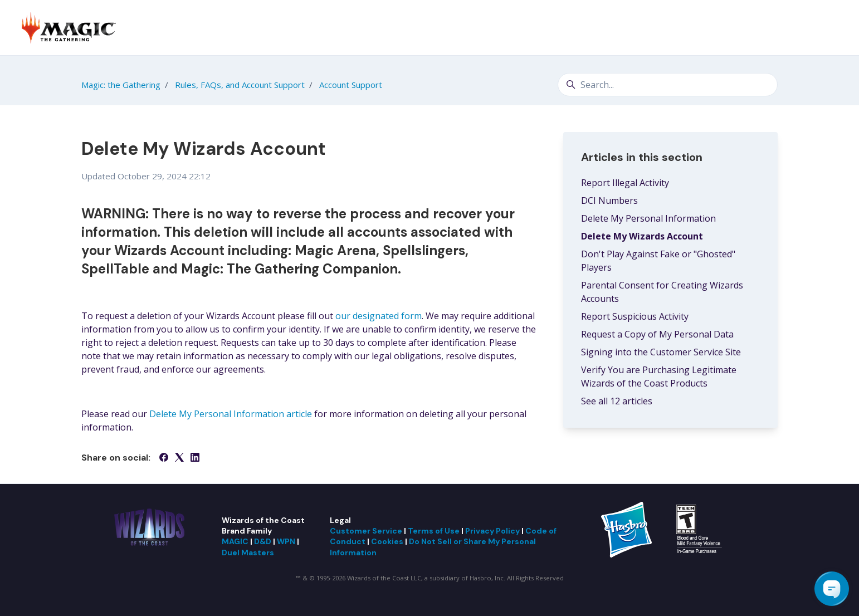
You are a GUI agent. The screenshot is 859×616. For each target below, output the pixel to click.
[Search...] (668, 85)
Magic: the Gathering (121, 85)
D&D (263, 541)
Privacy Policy (492, 531)
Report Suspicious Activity (635, 316)
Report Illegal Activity (625, 183)
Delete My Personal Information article (231, 414)
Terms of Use (434, 531)
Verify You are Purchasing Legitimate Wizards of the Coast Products (659, 377)
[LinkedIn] (195, 458)
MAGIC (235, 541)
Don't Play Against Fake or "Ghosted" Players (658, 261)
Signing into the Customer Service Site (661, 352)
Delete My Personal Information (648, 218)
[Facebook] (164, 458)
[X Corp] (179, 458)
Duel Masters (248, 553)
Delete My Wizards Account (642, 236)
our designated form (379, 316)
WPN (286, 541)
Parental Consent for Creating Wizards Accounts (662, 292)
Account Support (351, 85)
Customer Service (366, 531)
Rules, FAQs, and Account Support (240, 85)
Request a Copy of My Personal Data (657, 334)
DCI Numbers (609, 201)
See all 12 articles (617, 401)
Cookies (387, 541)
